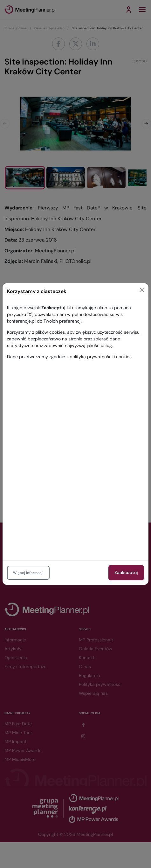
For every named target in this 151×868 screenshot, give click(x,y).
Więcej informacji (28, 573)
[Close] (142, 290)
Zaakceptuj (126, 572)
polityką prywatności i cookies (101, 357)
